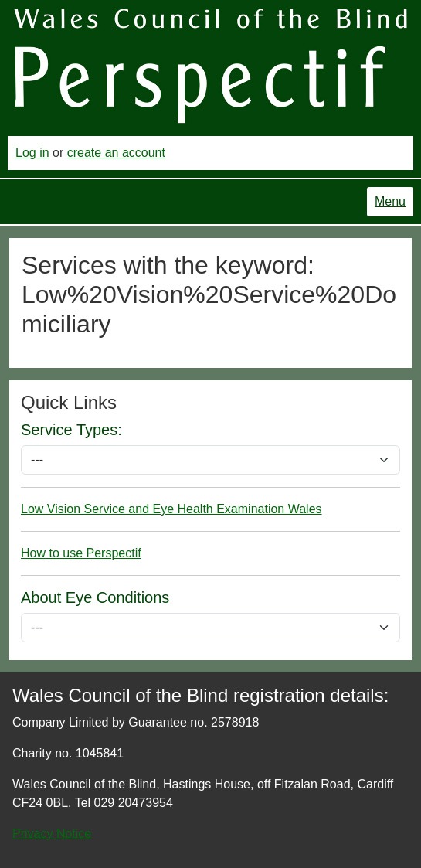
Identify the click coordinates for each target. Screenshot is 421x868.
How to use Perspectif (81, 553)
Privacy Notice (52, 834)
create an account (116, 153)
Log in (32, 153)
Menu (390, 201)
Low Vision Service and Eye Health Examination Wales (171, 509)
